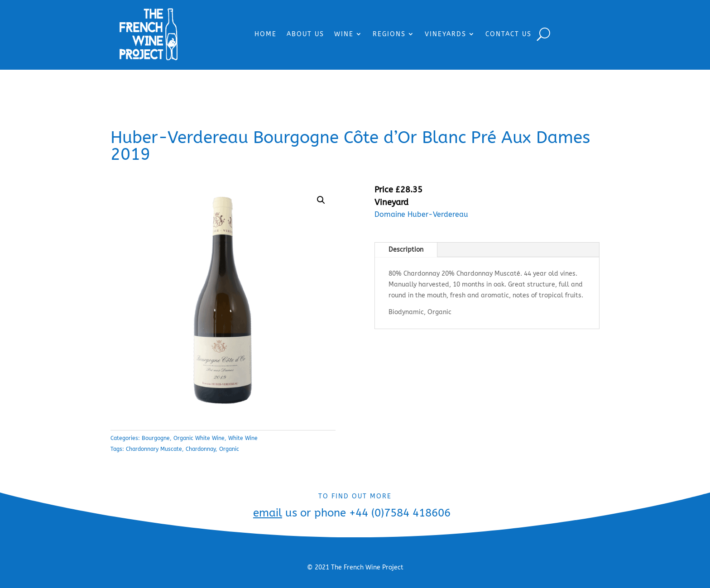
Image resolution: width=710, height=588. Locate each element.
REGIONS (389, 34)
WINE (344, 34)
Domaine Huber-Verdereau (421, 214)
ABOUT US (305, 34)
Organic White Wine (199, 438)
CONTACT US (509, 34)
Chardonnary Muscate (154, 449)
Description (406, 250)
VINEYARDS (446, 34)
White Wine (243, 438)
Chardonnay (201, 449)
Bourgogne (156, 438)
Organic (229, 449)
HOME (266, 34)
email (268, 513)
